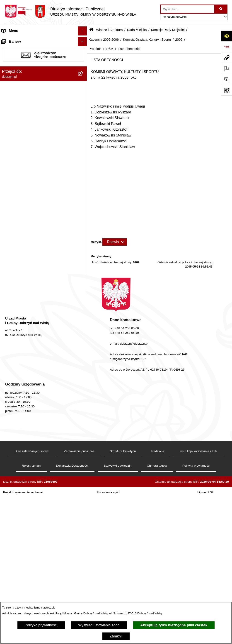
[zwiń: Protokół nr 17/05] (83, 316)
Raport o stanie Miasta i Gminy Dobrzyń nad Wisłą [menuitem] (37, 495)
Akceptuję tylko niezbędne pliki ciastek (174, 625)
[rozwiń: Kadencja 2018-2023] (83, 127)
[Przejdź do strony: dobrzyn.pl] (227, 58)
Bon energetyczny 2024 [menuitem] (21, 584)
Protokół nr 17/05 (101, 49)
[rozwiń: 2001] (83, 376)
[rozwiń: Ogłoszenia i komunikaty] (83, 507)
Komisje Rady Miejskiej (168, 30)
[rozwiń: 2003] (83, 352)
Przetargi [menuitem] (9, 525)
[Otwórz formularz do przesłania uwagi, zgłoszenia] (227, 79)
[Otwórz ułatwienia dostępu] (227, 36)
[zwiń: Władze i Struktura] (83, 67)
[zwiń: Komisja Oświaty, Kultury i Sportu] (83, 239)
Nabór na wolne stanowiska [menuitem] (24, 543)
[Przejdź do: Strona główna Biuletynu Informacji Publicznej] (91, 30)
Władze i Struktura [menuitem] (17, 67)
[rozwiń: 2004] (83, 340)
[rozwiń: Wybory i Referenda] (83, 552)
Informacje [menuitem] (10, 575)
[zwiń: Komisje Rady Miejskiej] (83, 103)
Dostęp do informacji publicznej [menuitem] (27, 58)
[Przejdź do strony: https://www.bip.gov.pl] (227, 47)
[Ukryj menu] (82, 31)
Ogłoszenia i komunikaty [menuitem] (21, 507)
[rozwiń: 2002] (83, 364)
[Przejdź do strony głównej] (70, 12)
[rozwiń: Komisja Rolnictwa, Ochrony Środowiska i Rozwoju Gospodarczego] (83, 216)
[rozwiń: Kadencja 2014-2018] (83, 139)
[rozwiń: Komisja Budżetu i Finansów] (83, 388)
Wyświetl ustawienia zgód (99, 625)
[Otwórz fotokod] (227, 90)
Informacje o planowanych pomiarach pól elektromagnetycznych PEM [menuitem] (35, 564)
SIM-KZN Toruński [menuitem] (17, 593)
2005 (179, 40)
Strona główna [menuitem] (13, 40)
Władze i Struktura (109, 30)
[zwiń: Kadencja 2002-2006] (83, 175)
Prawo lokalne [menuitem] (13, 469)
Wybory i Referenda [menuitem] (18, 552)
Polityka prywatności (41, 625)
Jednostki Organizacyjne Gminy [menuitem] (27, 460)
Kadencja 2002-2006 (104, 40)
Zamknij (116, 636)
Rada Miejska (137, 30)
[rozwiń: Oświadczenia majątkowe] (83, 516)
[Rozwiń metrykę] (115, 242)
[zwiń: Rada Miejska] (83, 91)
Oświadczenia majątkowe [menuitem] (22, 516)
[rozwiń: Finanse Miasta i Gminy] (83, 534)
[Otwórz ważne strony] (227, 68)
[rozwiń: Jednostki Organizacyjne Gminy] (83, 460)
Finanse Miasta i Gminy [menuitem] (21, 534)
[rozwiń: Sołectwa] (83, 436)
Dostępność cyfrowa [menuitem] (18, 49)
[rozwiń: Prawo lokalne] (83, 469)
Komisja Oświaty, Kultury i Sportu (147, 40)
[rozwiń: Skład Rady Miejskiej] (83, 400)
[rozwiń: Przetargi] (83, 525)
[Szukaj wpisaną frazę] (221, 9)
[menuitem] (43, 79)
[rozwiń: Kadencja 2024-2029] (83, 115)
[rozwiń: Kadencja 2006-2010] (83, 163)
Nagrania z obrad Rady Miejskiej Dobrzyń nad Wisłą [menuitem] (39, 481)
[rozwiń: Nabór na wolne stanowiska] (83, 543)
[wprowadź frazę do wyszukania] (188, 9)
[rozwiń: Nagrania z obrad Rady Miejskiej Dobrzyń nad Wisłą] (83, 478)
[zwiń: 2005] (83, 256)
